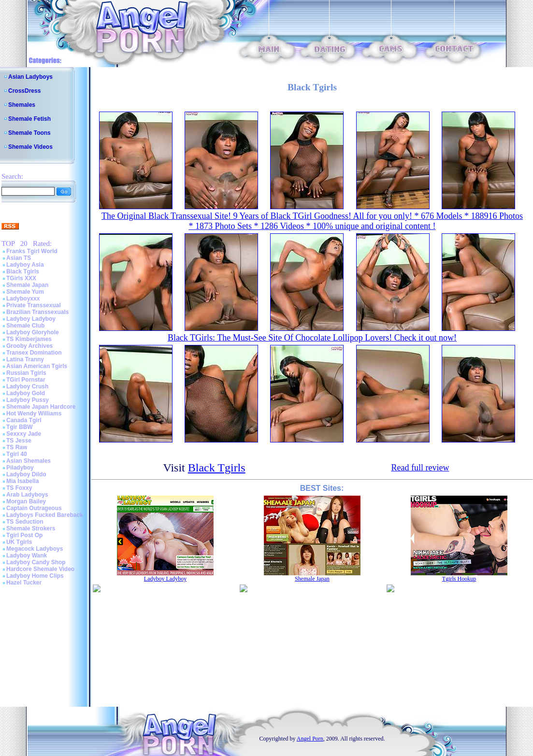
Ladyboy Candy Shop (36, 562)
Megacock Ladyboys (35, 549)
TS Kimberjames (29, 339)
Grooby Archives (29, 346)
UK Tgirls (19, 542)
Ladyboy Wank (27, 556)
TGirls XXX (21, 278)
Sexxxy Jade (24, 434)
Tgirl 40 (17, 454)
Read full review (420, 468)
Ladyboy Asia (25, 265)
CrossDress (24, 91)
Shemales (22, 105)
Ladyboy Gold (26, 393)
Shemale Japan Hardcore (41, 407)
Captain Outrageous (34, 508)
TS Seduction (25, 522)
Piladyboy (20, 468)
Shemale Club (25, 326)
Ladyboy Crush (27, 386)
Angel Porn (310, 739)
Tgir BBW (20, 427)
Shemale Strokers (31, 528)
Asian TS (19, 258)
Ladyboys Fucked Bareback (45, 515)
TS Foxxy (19, 488)
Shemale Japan (27, 285)
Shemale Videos (30, 147)
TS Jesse (19, 441)
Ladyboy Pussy (28, 400)
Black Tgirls (23, 271)
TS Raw (17, 447)
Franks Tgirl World (32, 251)
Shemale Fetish (29, 119)
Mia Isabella (22, 481)
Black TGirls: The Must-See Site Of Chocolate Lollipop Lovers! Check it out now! (312, 338)
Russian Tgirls (26, 373)
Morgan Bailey (26, 501)
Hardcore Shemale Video (40, 569)
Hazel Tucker (24, 583)
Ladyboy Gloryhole (33, 332)
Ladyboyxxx (23, 299)
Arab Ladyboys (27, 495)
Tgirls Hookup (459, 579)
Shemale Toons (29, 133)
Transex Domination (34, 353)
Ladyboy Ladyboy (31, 319)
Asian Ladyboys (30, 77)
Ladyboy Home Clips (35, 576)
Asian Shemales (29, 461)
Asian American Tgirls (37, 366)
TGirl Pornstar (26, 380)
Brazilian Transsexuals (37, 312)
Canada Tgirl (24, 420)
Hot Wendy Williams (34, 414)
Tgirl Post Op (24, 535)
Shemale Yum (25, 292)
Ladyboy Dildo (26, 474)
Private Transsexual (34, 305)
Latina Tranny (25, 359)
